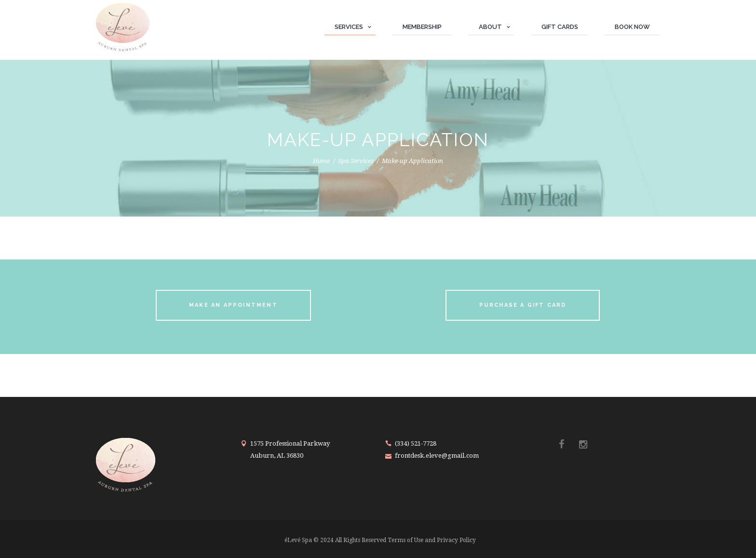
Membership (422, 27)
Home (321, 161)
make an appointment (233, 305)
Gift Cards (560, 27)
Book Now (632, 27)
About (490, 27)
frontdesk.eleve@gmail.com (437, 456)
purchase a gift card (523, 305)
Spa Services (356, 161)
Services (349, 27)
